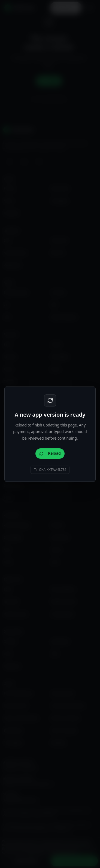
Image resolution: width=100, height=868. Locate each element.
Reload (50, 453)
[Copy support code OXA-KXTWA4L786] (50, 470)
